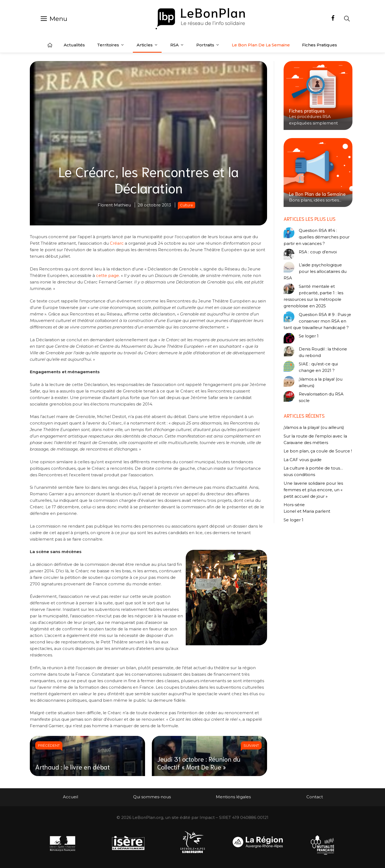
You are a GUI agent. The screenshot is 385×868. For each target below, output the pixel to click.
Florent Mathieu (114, 205)
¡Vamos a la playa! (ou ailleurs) (321, 382)
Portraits (208, 45)
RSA (177, 45)
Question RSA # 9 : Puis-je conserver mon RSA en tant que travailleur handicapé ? (317, 321)
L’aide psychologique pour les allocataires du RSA (315, 271)
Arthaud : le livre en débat (73, 767)
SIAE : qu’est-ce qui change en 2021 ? (318, 367)
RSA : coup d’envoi (318, 252)
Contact (315, 797)
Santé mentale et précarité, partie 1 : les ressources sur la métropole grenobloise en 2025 (313, 296)
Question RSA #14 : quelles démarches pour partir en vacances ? (317, 237)
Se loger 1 (309, 336)
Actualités (74, 45)
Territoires (111, 45)
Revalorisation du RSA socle (321, 397)
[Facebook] (333, 19)
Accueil (50, 45)
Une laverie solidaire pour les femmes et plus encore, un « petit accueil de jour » (313, 490)
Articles (147, 45)
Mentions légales (233, 797)
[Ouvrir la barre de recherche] (347, 19)
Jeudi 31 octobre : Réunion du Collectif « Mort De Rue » (199, 763)
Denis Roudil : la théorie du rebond (323, 352)
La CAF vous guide (303, 460)
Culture (187, 205)
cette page (108, 275)
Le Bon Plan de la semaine (261, 45)
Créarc (117, 243)
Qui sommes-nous (152, 797)
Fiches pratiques (320, 45)
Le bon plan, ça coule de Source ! (318, 451)
